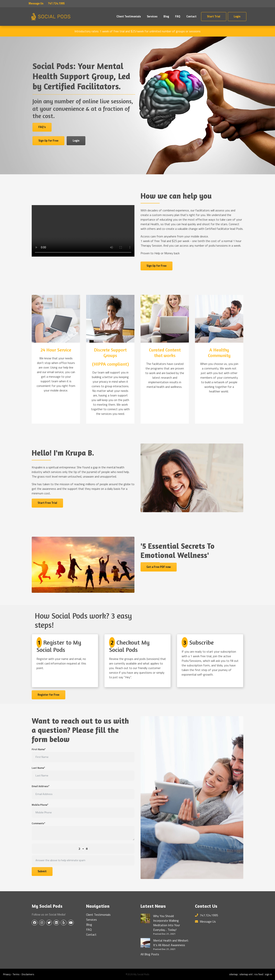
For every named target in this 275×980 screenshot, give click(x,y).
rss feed (259, 974)
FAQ (178, 16)
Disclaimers (28, 974)
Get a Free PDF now (159, 567)
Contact (191, 16)
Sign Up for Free (48, 141)
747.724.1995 (207, 915)
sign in (268, 974)
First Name (39, 749)
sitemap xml (246, 974)
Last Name (38, 768)
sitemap (233, 974)
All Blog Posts (150, 954)
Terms (16, 974)
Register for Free (49, 695)
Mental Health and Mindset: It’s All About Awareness (171, 943)
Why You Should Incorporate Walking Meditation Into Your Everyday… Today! (167, 923)
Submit (42, 871)
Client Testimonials (129, 16)
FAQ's (42, 127)
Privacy (7, 974)
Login (237, 16)
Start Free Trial (47, 503)
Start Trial (214, 16)
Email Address (40, 786)
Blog (166, 16)
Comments (38, 823)
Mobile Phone (40, 805)
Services (152, 16)
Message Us (36, 3)
